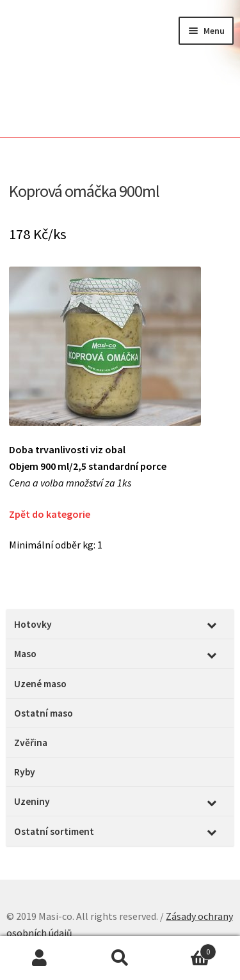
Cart (188, 949)
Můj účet (40, 958)
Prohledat (120, 958)
